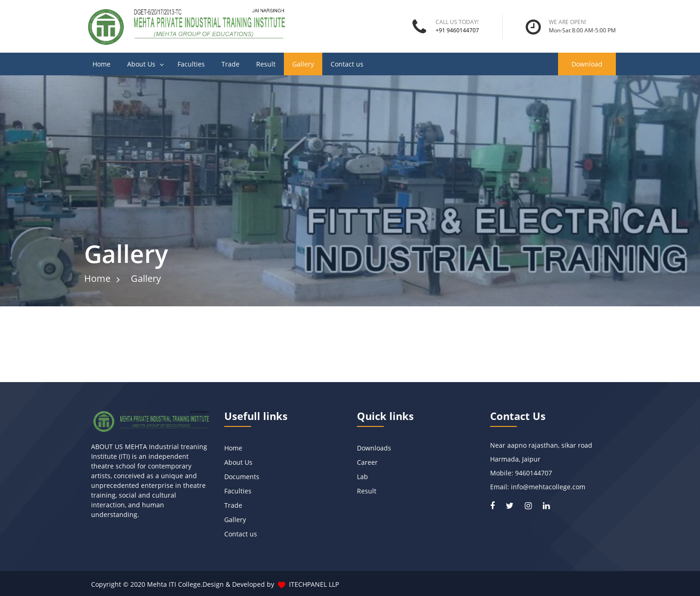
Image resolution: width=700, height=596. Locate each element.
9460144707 (534, 473)
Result (266, 64)
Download (587, 64)
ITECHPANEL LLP (314, 584)
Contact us (347, 64)
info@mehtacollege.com (548, 487)
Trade (230, 64)
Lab (362, 477)
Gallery (303, 64)
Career (367, 462)
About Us (141, 64)
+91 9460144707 (457, 30)
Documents (242, 477)
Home (101, 64)
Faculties (191, 64)
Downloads (374, 448)
